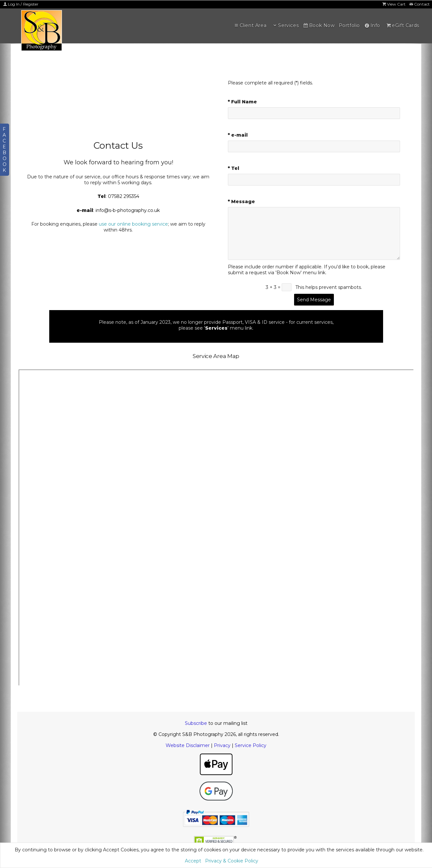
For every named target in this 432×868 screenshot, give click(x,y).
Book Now (319, 25)
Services (285, 25)
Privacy (222, 745)
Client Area (250, 25)
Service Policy (251, 745)
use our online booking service (133, 224)
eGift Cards (402, 25)
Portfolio (349, 25)
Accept (193, 861)
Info (372, 25)
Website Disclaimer (188, 745)
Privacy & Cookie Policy (232, 861)
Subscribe (196, 723)
